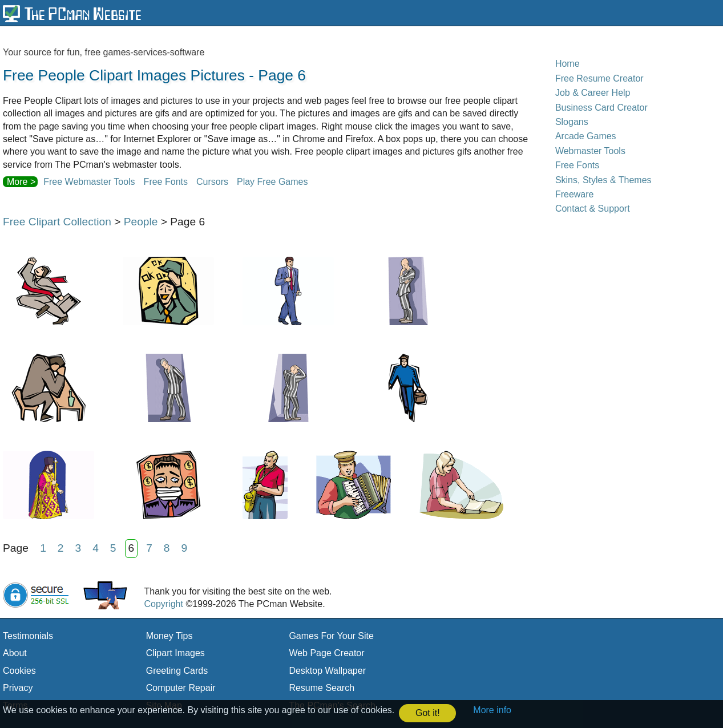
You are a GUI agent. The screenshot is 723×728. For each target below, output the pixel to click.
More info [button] (492, 710)
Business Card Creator (601, 108)
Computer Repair (181, 688)
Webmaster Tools (590, 151)
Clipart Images (175, 653)
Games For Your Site (331, 636)
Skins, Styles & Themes (603, 180)
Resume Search (322, 688)
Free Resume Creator (599, 78)
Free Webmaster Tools (89, 182)
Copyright (163, 604)
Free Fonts (166, 182)
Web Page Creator (326, 653)
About (15, 653)
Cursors (212, 182)
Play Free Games (272, 182)
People (141, 222)
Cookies (19, 671)
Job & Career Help (593, 93)
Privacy (18, 688)
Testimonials (28, 636)
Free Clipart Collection (57, 222)
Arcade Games (586, 136)
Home (568, 64)
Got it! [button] (428, 713)
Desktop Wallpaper (327, 671)
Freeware (575, 194)
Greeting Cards (177, 671)
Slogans (572, 122)
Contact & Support (593, 209)
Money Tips (169, 636)
